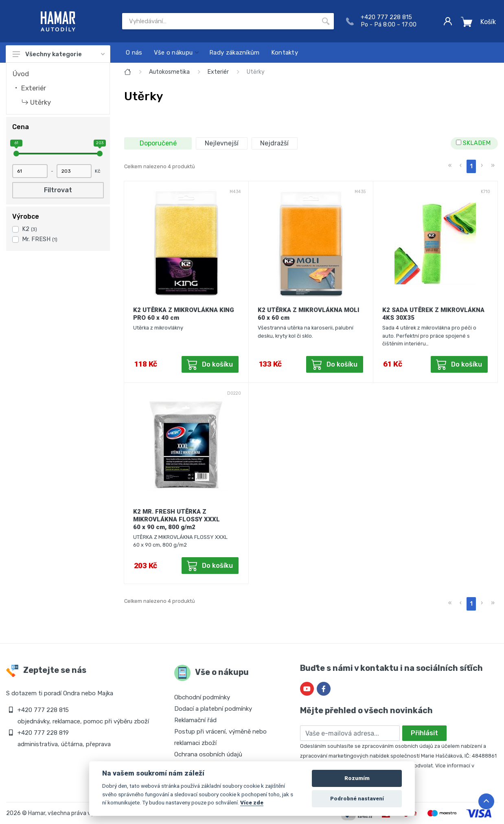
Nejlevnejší (222, 143)
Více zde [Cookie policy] (252, 802)
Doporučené (158, 143)
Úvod (21, 74)
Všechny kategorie (59, 54)
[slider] (16, 154)
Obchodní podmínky (202, 697)
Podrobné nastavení (357, 799)
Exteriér (34, 88)
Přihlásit (424, 733)
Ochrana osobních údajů (208, 754)
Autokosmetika (169, 72)
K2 (30, 229)
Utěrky (41, 102)
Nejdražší (274, 143)
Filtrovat (58, 190)
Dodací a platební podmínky (213, 709)
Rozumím (357, 778)
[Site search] (220, 21)
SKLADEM (473, 143)
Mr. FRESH (40, 239)
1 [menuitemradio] (471, 166)
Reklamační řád (195, 720)
